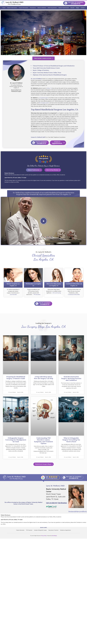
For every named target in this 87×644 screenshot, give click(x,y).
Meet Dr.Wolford (42, 8)
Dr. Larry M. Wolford (36, 79)
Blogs (78, 8)
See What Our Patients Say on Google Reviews (43, 165)
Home (4, 8)
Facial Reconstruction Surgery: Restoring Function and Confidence (71, 378)
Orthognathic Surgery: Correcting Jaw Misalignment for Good (16, 439)
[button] (44, 221)
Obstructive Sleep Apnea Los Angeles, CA (54, 284)
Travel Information (24, 8)
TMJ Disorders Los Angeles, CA (33, 284)
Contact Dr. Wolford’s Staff (38, 137)
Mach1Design (54, 535)
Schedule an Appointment (66, 530)
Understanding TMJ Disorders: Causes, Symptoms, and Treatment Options (43, 440)
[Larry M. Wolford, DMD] (23, 492)
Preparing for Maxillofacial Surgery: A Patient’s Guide (16, 377)
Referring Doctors (52, 8)
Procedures (33, 8)
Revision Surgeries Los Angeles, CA (13, 284)
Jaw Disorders (14, 294)
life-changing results (44, 103)
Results (72, 8)
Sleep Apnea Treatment (54, 530)
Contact (83, 8)
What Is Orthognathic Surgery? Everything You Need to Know (71, 439)
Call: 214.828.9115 (52, 502)
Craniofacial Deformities (74, 294)
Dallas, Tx (49, 88)
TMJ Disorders (37, 294)
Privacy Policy (44, 535)
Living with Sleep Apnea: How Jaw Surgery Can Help (44, 377)
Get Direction (62, 502)
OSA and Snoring (57, 293)
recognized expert (44, 98)
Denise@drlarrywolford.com (77, 511)
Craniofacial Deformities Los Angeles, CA (74, 284)
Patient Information (12, 8)
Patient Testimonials (64, 8)
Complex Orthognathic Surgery (40, 530)
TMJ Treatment (29, 530)
